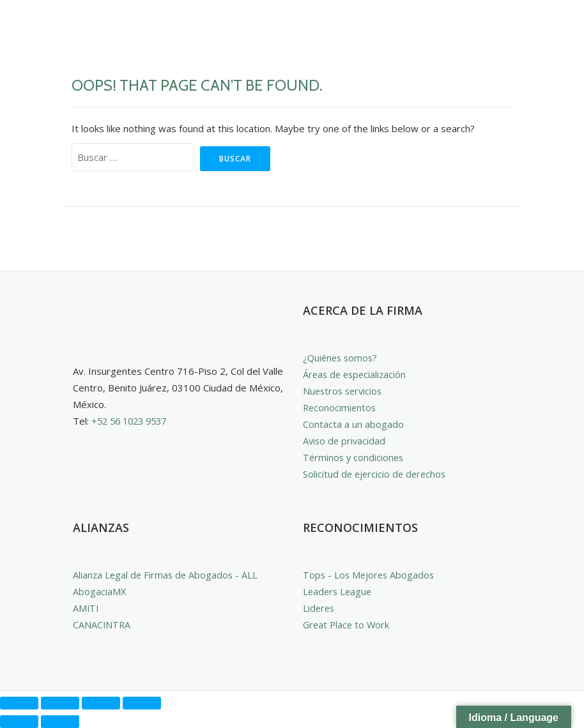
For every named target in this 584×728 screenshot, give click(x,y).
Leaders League (339, 591)
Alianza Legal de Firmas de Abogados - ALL (167, 575)
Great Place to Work (348, 625)
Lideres (319, 608)
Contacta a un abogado (353, 424)
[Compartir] (101, 703)
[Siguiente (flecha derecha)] (60, 722)
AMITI (86, 608)
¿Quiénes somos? (342, 358)
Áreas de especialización (357, 374)
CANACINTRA (102, 625)
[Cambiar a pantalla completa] (60, 703)
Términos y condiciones (355, 457)
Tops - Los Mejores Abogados (370, 575)
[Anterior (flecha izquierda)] (19, 722)
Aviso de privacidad (345, 441)
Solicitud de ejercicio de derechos (376, 474)
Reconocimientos (341, 407)
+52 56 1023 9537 (133, 421)
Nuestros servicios (344, 391)
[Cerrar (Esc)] (142, 703)
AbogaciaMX (100, 591)
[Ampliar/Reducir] (19, 703)
